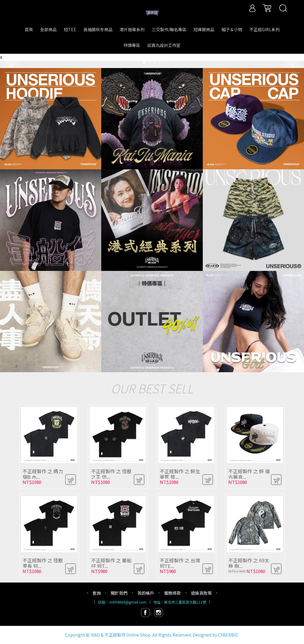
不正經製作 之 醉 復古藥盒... (249, 474)
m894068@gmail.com (128, 602)
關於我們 (119, 593)
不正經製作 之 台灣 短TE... (180, 563)
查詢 (96, 593)
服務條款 (172, 593)
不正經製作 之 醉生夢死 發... (180, 474)
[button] (144, 62)
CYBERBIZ (228, 635)
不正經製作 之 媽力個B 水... (43, 474)
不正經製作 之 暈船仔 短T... (111, 563)
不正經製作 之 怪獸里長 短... (43, 563)
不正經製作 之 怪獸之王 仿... (111, 474)
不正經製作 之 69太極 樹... (249, 563)
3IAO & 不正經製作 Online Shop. (121, 635)
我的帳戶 (146, 593)
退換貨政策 (201, 593)
